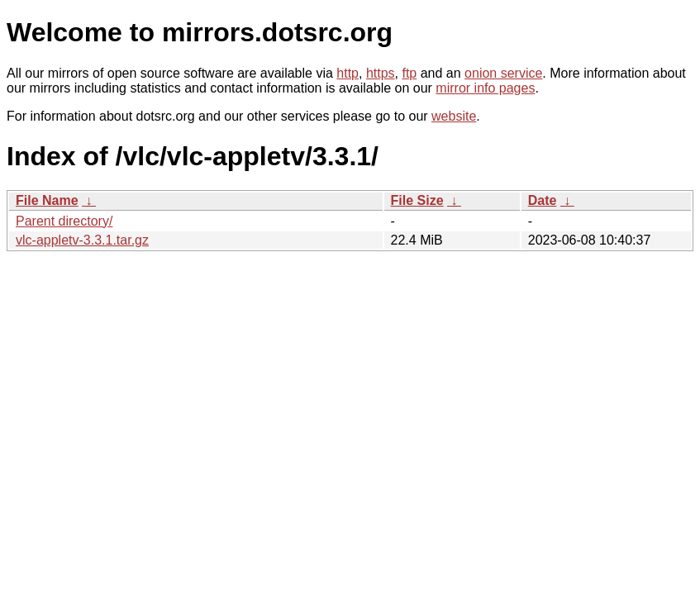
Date (543, 200)
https (381, 73)
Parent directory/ (64, 221)
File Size (417, 200)
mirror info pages (485, 88)
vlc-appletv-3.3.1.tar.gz (82, 240)
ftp (409, 73)
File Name (47, 200)
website (454, 116)
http (348, 73)
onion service (503, 73)
